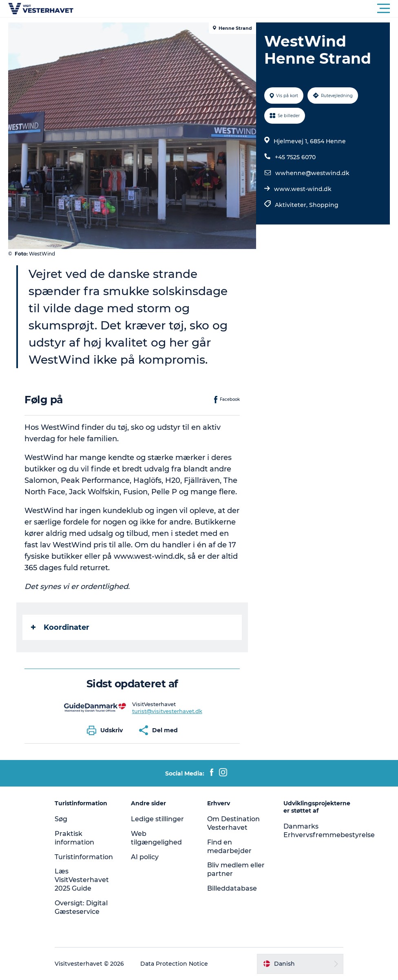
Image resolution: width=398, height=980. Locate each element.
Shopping (324, 205)
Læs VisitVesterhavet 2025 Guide (82, 880)
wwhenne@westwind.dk (312, 173)
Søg (61, 819)
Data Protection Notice (174, 964)
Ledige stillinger (157, 819)
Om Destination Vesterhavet (233, 823)
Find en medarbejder (229, 847)
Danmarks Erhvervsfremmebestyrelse (329, 831)
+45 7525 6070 (295, 157)
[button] (236, 9)
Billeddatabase (232, 888)
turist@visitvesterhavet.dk (167, 711)
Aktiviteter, (292, 205)
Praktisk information (74, 838)
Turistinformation (84, 857)
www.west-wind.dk (303, 189)
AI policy (145, 857)
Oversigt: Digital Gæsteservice (81, 907)
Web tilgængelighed (156, 838)
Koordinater (60, 627)
